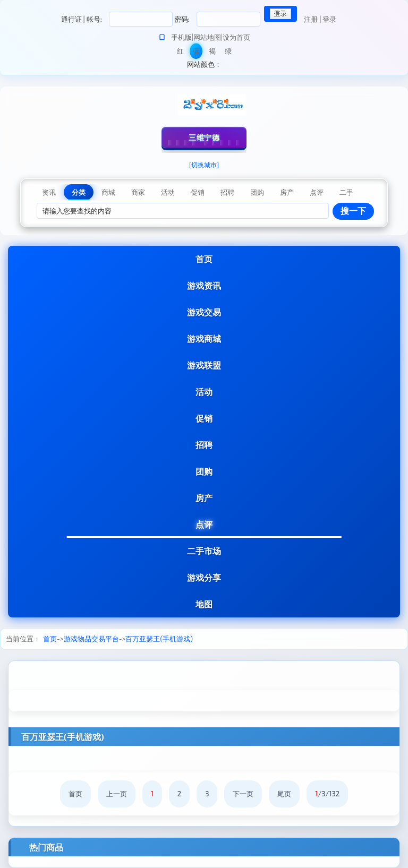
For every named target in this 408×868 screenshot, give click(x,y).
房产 (204, 498)
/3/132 (327, 794)
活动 (204, 392)
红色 (180, 53)
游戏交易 (204, 312)
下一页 (243, 794)
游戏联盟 (204, 365)
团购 (204, 471)
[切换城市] (204, 165)
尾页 (284, 794)
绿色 (228, 53)
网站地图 (207, 37)
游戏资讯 (204, 285)
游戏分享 (204, 577)
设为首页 (236, 37)
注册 (311, 19)
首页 (204, 259)
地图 (204, 604)
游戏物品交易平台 (91, 639)
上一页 (117, 794)
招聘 (204, 445)
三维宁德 (204, 137)
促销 (204, 418)
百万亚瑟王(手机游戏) (159, 639)
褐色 (212, 53)
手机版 (181, 37)
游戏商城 (204, 338)
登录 (329, 19)
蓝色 (196, 53)
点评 (204, 524)
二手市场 (204, 551)
